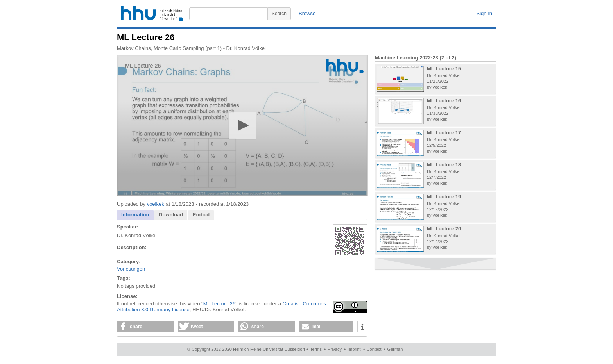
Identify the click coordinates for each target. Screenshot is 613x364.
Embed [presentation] (201, 215)
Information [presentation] (135, 215)
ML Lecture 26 (220, 304)
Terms (316, 349)
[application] (242, 125)
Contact (374, 349)
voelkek (156, 204)
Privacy (335, 349)
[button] (242, 125)
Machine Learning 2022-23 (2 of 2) (416, 58)
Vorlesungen (131, 269)
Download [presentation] (171, 215)
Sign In (484, 13)
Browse (307, 13)
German (395, 349)
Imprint (354, 349)
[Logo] (345, 66)
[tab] (135, 215)
